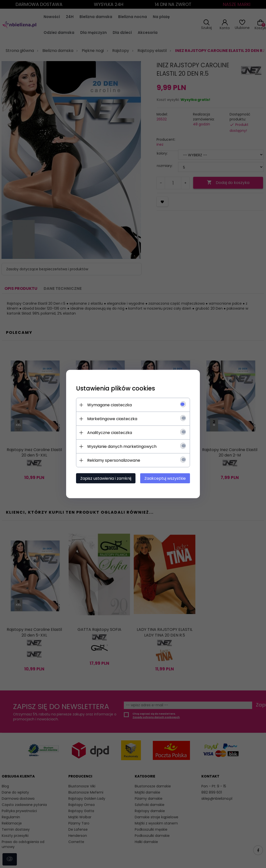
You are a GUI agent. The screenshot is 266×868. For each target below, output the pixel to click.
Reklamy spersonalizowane (114, 460)
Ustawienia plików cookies (116, 388)
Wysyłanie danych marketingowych (122, 446)
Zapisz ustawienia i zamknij (106, 478)
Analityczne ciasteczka (110, 433)
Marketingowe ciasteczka (112, 419)
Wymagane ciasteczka (109, 405)
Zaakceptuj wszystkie (165, 478)
